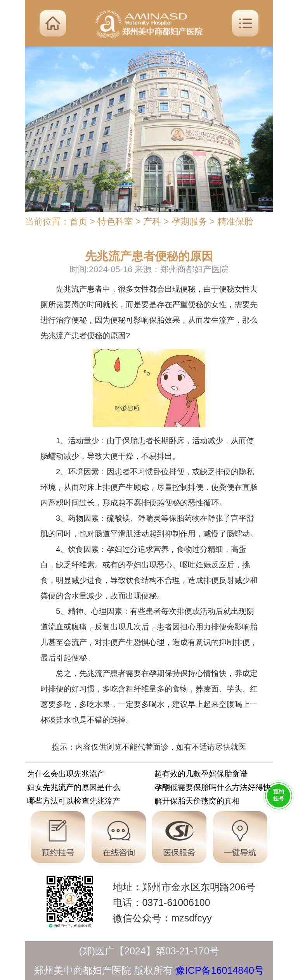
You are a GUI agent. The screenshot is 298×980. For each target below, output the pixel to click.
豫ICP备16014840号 (220, 970)
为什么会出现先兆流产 (66, 775)
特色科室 (115, 221)
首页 (78, 221)
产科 (152, 221)
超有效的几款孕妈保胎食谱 (201, 775)
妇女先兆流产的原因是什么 (74, 789)
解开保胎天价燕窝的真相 (197, 802)
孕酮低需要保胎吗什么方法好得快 (213, 789)
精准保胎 (235, 221)
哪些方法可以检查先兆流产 (74, 802)
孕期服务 (189, 221)
